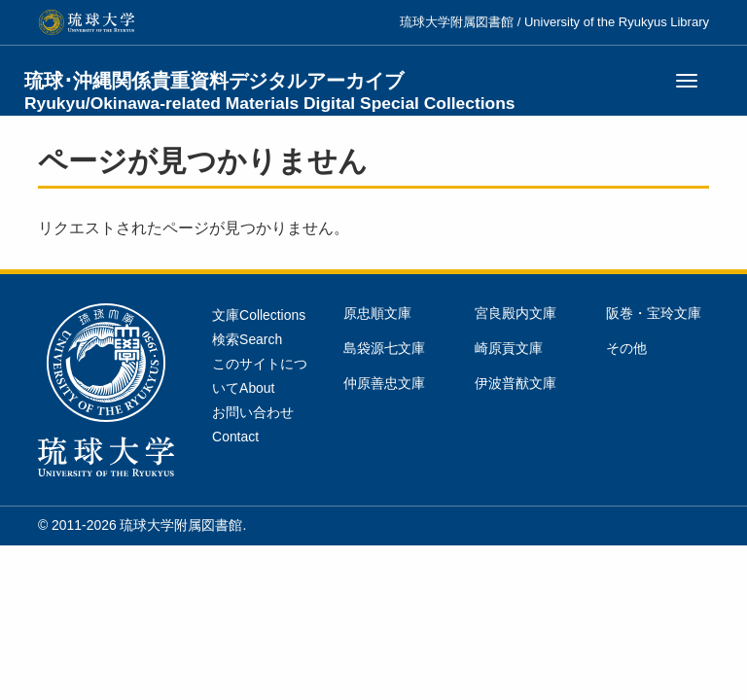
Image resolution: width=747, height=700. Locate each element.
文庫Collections (259, 315)
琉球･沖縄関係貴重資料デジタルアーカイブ (270, 91)
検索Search (247, 339)
